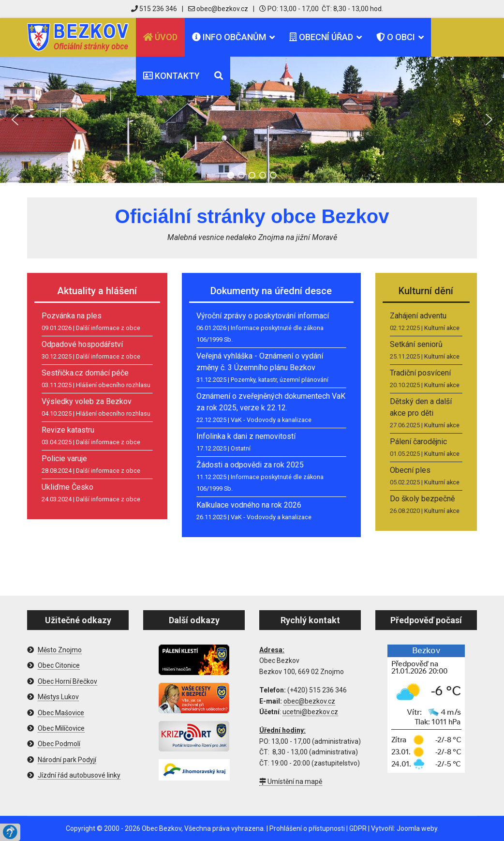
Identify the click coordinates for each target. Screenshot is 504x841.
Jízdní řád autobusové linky (79, 775)
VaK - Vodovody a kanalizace (271, 420)
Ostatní (241, 448)
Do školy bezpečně (422, 499)
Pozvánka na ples (72, 316)
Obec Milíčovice (61, 728)
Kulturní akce (442, 328)
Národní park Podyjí (67, 760)
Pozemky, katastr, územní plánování (280, 380)
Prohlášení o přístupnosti (307, 828)
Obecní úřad (321, 37)
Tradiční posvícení (420, 373)
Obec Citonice (59, 665)
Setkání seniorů (416, 344)
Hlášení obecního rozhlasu (113, 385)
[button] (15, 120)
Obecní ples (410, 470)
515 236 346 (154, 9)
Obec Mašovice (61, 713)
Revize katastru (68, 430)
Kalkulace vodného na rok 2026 (249, 505)
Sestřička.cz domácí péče (85, 373)
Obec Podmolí (59, 744)
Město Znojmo (60, 650)
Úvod (160, 37)
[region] (252, 120)
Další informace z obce (108, 328)
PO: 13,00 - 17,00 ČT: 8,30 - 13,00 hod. (321, 9)
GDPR (358, 828)
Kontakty (171, 76)
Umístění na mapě (291, 781)
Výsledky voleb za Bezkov (87, 401)
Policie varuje (64, 458)
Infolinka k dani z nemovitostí (246, 436)
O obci (396, 37)
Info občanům (229, 37)
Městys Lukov (58, 697)
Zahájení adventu (418, 316)
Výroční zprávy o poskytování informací (263, 316)
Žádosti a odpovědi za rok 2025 (250, 465)
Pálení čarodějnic (418, 442)
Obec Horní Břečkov (67, 681)
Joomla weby (417, 828)
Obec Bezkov (162, 828)
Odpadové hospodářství (82, 344)
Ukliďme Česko (67, 487)
